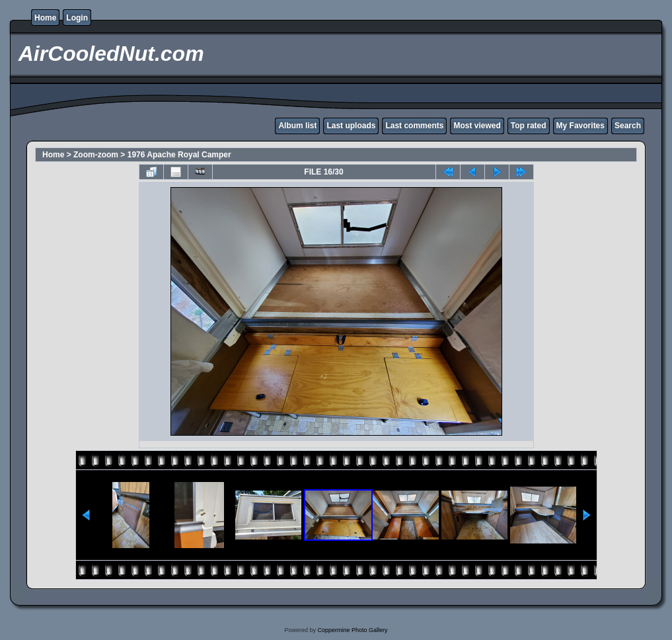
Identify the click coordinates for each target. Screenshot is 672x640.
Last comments (414, 126)
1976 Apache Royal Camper (179, 155)
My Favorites (580, 126)
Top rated (529, 126)
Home (45, 18)
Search (628, 126)
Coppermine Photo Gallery (352, 630)
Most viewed (477, 126)
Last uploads (351, 126)
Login (77, 18)
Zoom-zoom (96, 155)
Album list (297, 126)
